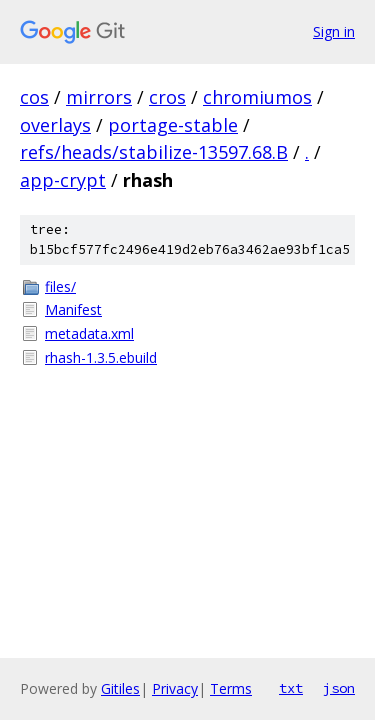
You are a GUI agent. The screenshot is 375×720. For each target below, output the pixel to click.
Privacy (175, 688)
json (339, 688)
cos (34, 97)
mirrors (99, 97)
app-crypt (63, 180)
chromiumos (257, 97)
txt (291, 688)
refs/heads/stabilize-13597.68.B (154, 152)
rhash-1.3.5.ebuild (101, 357)
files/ (60, 286)
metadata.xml (89, 333)
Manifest (73, 309)
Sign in (334, 31)
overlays (55, 125)
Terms (231, 688)
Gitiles (120, 688)
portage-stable (173, 125)
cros (167, 97)
